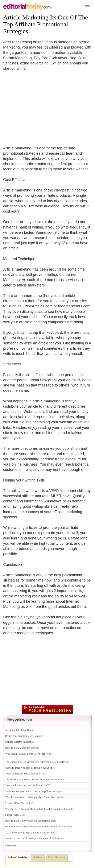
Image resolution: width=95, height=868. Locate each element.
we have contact (24, 791)
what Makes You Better (20, 803)
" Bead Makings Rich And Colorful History (42, 838)
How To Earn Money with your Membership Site (30, 821)
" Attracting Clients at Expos (47, 791)
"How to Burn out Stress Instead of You (25, 774)
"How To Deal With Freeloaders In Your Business (30, 768)
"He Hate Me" (12, 809)
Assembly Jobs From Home (19, 730)
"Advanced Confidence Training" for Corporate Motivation (35, 779)
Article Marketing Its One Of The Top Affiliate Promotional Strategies (46, 24)
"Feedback (11, 797)
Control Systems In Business (20, 742)
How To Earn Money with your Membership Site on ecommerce (38, 827)
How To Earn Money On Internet (22, 748)
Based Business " (49, 833)
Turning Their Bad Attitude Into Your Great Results (47, 809)
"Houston (10, 791)
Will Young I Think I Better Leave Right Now (28, 754)
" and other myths (53, 797)
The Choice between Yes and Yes (22, 762)
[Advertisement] (38, 106)
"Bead (8, 838)
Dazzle (16, 838)
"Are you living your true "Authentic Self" (27, 785)
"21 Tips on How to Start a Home (22, 833)
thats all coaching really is (30, 797)
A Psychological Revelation (54, 762)
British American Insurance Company (24, 736)
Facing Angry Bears (15, 815)
